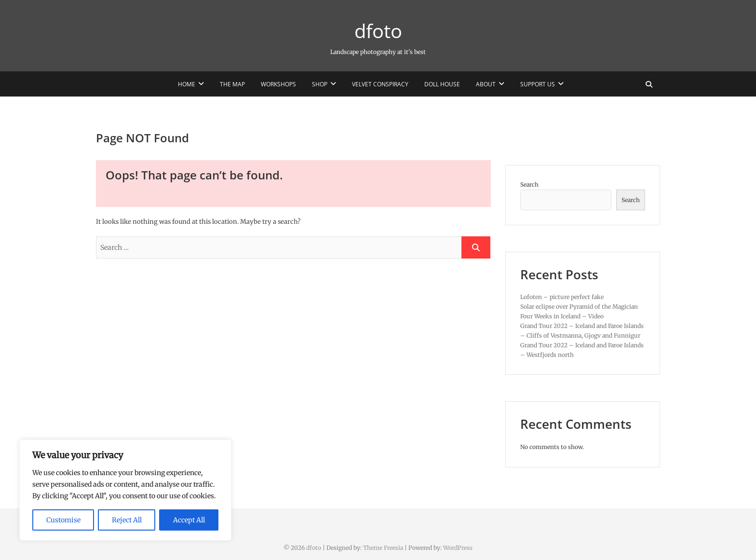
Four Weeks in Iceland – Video (562, 316)
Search (529, 184)
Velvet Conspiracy (380, 84)
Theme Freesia (383, 548)
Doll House (442, 84)
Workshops (278, 84)
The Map (232, 84)
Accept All (189, 520)
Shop (320, 84)
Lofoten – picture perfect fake (562, 297)
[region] (125, 490)
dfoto (378, 31)
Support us (538, 84)
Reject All (127, 520)
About (486, 84)
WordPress (458, 548)
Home (187, 84)
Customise (63, 520)
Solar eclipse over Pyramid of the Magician (579, 307)
